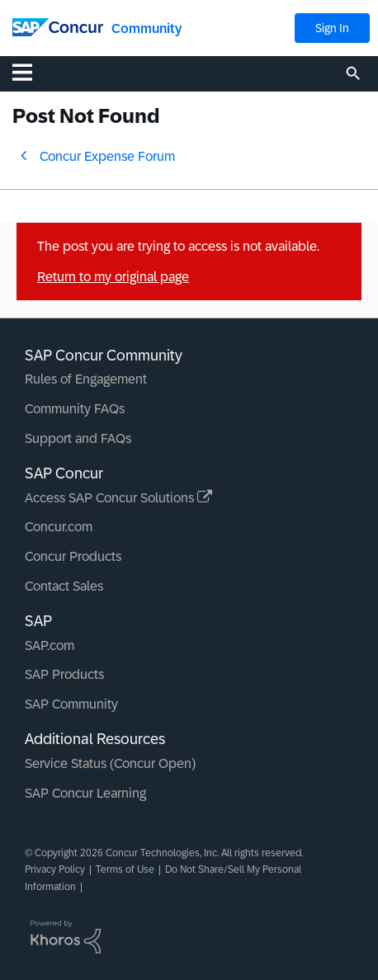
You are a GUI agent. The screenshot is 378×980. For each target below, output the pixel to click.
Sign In (332, 28)
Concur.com (59, 527)
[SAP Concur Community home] (58, 26)
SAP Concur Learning (85, 793)
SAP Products (64, 674)
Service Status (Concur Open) (110, 763)
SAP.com (50, 645)
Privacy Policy (55, 869)
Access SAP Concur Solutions (118, 498)
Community (146, 28)
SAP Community (71, 704)
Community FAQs (75, 409)
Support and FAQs (78, 438)
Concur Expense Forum (107, 156)
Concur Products (73, 556)
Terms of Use (125, 869)
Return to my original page (113, 277)
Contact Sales (64, 586)
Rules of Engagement (86, 379)
